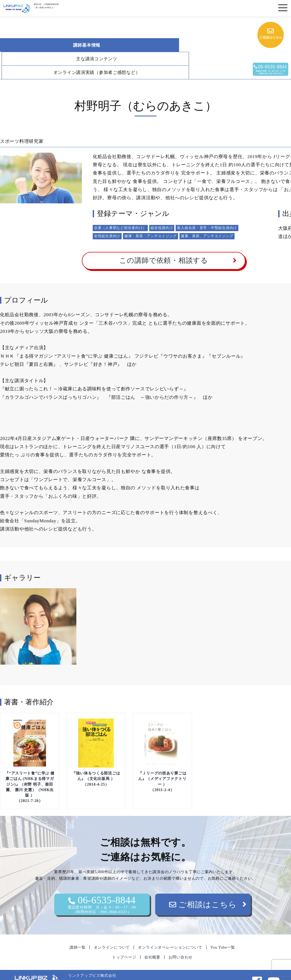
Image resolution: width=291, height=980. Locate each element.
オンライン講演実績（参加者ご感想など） (56, 59)
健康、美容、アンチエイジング (207, 222)
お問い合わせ (181, 943)
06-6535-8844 (102, 891)
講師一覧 (78, 934)
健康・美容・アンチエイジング (151, 222)
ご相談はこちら (203, 891)
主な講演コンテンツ (147, 45)
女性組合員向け (107, 222)
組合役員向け (162, 214)
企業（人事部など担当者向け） (120, 214)
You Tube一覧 (223, 934)
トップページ (124, 943)
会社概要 (152, 943)
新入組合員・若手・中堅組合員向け (207, 214)
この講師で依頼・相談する (164, 247)
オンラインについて (112, 934)
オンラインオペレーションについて (170, 934)
